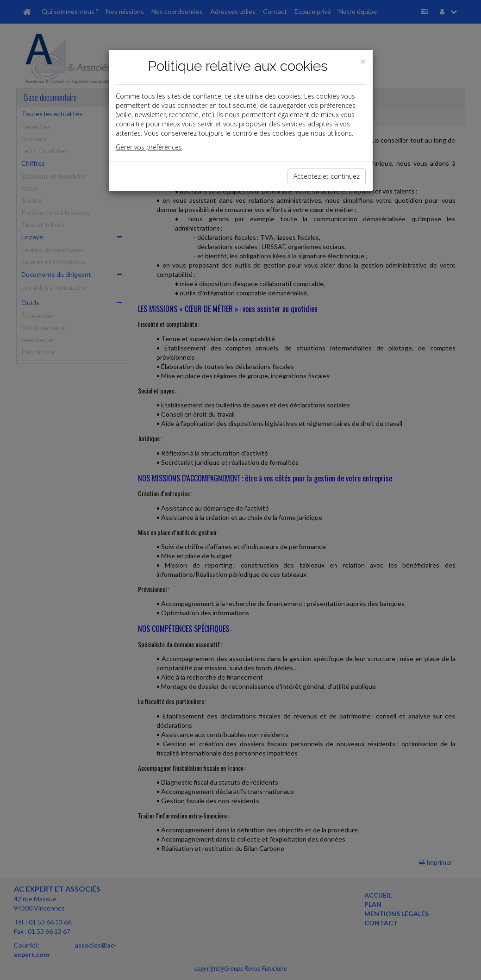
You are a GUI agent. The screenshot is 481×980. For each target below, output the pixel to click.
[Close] (363, 62)
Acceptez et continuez (327, 176)
